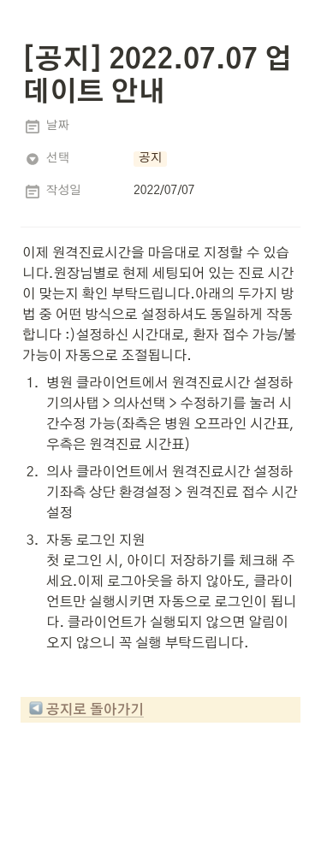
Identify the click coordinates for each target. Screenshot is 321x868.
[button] (150, 159)
